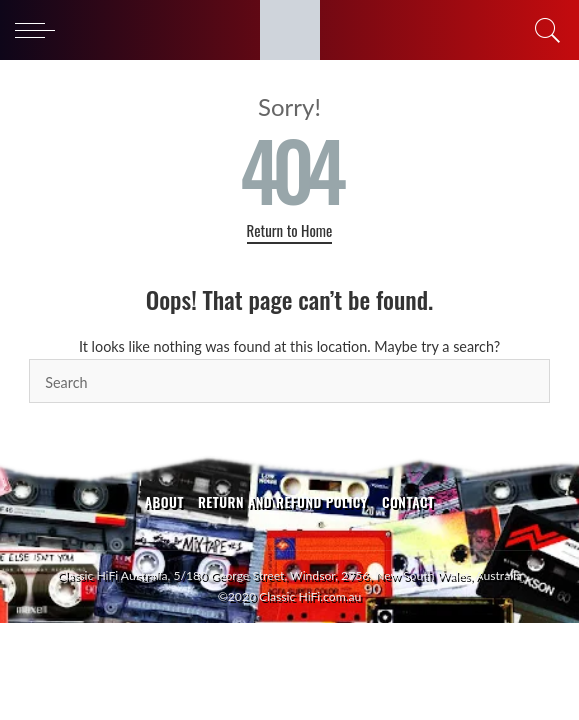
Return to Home (290, 230)
